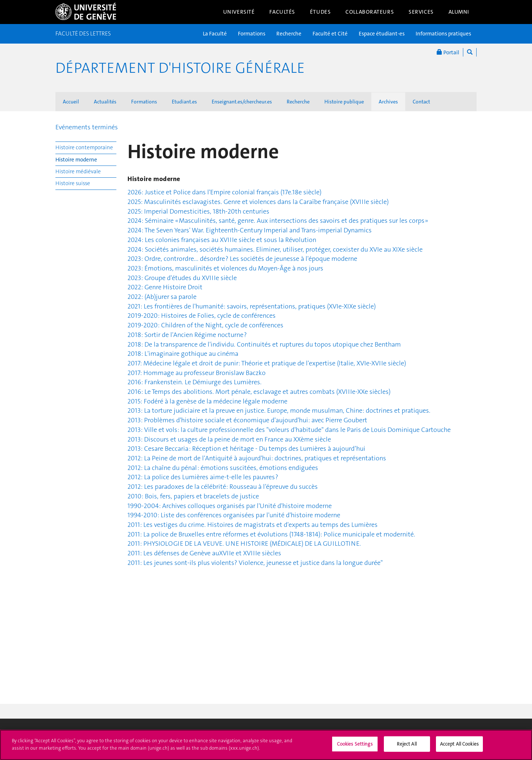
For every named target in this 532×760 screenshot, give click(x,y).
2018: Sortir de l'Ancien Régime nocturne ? (187, 335)
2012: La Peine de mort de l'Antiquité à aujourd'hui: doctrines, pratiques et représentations (257, 458)
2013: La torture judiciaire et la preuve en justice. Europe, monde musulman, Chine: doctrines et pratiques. (279, 410)
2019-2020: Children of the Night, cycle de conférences (205, 325)
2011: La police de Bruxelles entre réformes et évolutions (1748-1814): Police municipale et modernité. (271, 534)
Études (320, 12)
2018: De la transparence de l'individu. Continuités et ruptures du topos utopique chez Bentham (264, 344)
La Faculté (215, 34)
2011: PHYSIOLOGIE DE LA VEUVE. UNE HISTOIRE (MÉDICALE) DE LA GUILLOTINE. (244, 543)
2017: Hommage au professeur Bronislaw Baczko (197, 373)
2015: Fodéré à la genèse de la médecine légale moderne (207, 401)
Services (421, 12)
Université (239, 12)
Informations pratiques (443, 34)
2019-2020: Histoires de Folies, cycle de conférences (202, 316)
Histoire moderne (76, 160)
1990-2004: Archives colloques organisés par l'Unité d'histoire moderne (230, 506)
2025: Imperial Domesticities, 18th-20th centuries (198, 211)
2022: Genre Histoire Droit (165, 287)
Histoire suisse (73, 183)
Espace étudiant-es (382, 34)
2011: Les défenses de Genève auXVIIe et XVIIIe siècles (204, 553)
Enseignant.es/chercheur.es (242, 102)
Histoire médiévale (78, 171)
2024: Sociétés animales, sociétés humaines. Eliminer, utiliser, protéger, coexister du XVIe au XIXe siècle (275, 249)
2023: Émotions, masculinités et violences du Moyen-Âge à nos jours (225, 268)
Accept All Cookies (459, 747)
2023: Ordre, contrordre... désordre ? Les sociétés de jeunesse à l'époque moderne (242, 259)
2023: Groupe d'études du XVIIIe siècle (182, 278)
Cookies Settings (355, 747)
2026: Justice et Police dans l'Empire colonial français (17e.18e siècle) (224, 192)
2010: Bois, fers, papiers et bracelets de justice (193, 496)
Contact (421, 102)
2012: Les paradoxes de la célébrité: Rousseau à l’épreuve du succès (223, 487)
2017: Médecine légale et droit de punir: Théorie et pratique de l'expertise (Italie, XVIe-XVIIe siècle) (267, 363)
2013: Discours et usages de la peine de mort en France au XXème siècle (229, 439)
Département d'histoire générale (180, 68)
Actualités (105, 102)
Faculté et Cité (330, 34)
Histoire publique (344, 102)
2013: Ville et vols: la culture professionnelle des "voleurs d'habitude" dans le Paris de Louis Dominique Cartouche (289, 430)
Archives (388, 102)
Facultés (282, 12)
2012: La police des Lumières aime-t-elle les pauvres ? (203, 477)
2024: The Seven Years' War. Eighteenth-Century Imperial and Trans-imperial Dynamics (250, 230)
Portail (448, 52)
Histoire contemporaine (84, 147)
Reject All (407, 747)
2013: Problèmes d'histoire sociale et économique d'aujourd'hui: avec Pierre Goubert (247, 420)
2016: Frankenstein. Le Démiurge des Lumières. (195, 382)
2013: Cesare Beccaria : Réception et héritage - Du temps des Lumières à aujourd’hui (246, 449)
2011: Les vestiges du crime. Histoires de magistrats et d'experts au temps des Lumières (253, 525)
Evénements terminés (87, 127)
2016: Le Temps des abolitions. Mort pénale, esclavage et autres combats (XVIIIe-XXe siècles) (259, 392)
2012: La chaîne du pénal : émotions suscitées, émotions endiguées (223, 468)
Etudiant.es (184, 102)
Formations (252, 34)
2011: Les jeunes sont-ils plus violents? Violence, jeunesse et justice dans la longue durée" (255, 563)
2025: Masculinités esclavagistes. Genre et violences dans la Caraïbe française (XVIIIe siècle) (258, 202)
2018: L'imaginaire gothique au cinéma (183, 354)
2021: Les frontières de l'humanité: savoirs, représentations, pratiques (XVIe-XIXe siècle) (252, 306)
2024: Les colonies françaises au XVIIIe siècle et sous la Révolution (222, 240)
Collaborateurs (370, 12)
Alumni (459, 12)
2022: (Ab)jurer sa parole (162, 297)
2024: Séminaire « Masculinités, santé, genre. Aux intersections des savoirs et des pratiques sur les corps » (278, 221)
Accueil (71, 102)
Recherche (289, 34)
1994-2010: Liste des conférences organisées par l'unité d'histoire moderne (234, 515)
